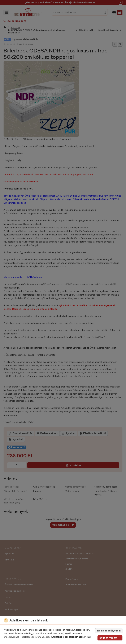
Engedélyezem (110, 638)
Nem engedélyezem (109, 631)
